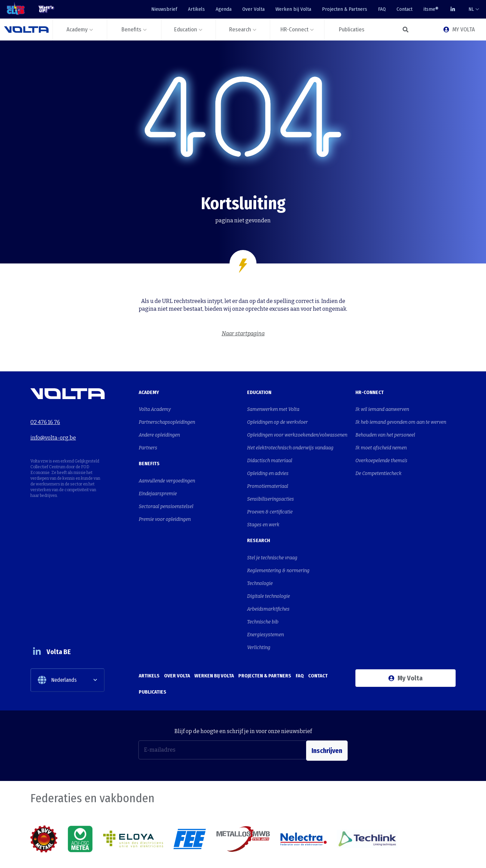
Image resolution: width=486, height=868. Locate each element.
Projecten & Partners (345, 9)
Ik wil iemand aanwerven (382, 409)
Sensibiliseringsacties (271, 487)
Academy (149, 392)
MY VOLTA (459, 30)
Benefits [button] (131, 30)
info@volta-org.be (53, 433)
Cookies (423, 855)
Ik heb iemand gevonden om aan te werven (401, 420)
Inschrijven (327, 717)
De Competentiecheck (379, 464)
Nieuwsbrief (164, 9)
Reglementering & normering (278, 551)
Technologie (260, 563)
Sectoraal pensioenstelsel (166, 496)
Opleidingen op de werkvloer (277, 420)
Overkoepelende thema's (381, 453)
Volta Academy (155, 409)
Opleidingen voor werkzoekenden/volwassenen (297, 431)
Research (259, 524)
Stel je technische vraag (272, 540)
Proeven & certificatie (270, 498)
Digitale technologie (268, 574)
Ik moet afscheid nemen (381, 442)
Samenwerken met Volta (273, 409)
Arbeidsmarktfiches (268, 585)
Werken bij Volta (293, 9)
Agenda (224, 9)
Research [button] (240, 30)
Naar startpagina (243, 333)
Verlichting (259, 618)
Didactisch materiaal (270, 453)
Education (259, 392)
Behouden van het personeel (385, 431)
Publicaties (153, 658)
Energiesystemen (265, 607)
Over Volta (253, 9)
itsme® (431, 9)
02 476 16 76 (45, 420)
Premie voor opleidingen (165, 507)
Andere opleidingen (159, 431)
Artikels (196, 9)
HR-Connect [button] (294, 30)
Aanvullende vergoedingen (167, 473)
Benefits (149, 457)
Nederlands (57, 647)
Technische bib (263, 596)
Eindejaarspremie (158, 485)
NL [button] (471, 9)
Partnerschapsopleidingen (167, 420)
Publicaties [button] (352, 30)
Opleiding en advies (268, 464)
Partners (148, 442)
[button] (405, 30)
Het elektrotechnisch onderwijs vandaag (290, 442)
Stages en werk (263, 509)
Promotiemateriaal (268, 475)
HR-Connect (370, 392)
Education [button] (186, 30)
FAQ (382, 9)
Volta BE (55, 619)
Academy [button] (77, 30)
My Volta (406, 648)
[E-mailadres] (222, 717)
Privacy (448, 855)
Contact (404, 9)
